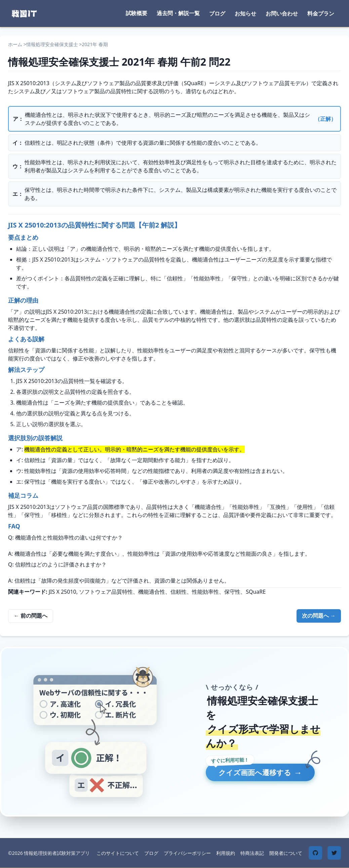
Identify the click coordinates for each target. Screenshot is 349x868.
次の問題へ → (319, 616)
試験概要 (137, 13)
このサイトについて (118, 853)
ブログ (217, 13)
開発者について (286, 853)
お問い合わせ (282, 13)
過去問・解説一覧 (178, 13)
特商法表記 (252, 853)
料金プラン (321, 13)
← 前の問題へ (31, 616)
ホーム (15, 44)
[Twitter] (334, 853)
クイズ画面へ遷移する (269, 773)
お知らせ (245, 13)
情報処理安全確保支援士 (52, 44)
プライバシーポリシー (187, 853)
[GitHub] (315, 853)
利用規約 (226, 853)
